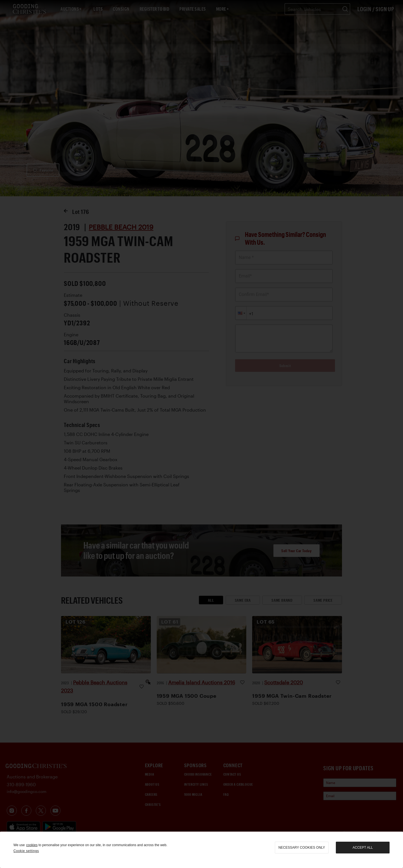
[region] (201, 850)
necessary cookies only (302, 848)
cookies (32, 845)
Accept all (363, 848)
